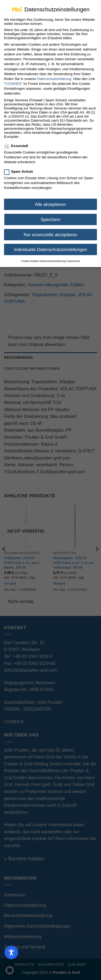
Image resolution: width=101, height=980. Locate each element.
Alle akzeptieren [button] (51, 201)
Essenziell (18, 142)
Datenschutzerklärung (54, 75)
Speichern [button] (50, 216)
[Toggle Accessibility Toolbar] (11, 952)
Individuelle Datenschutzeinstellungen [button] (51, 246)
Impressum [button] (74, 257)
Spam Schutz (21, 168)
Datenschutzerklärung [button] (53, 257)
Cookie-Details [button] (29, 257)
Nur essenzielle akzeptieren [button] (51, 231)
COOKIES (13, 80)
